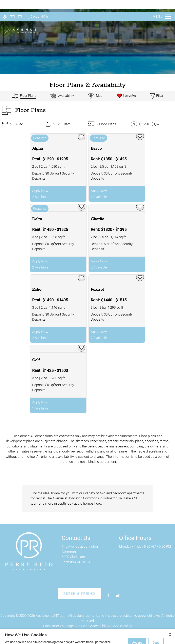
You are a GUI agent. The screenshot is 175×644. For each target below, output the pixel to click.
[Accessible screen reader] (5, 5)
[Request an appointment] (20, 5)
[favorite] (81, 136)
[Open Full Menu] (162, 5)
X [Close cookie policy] (170, 622)
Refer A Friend (79, 594)
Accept (137, 630)
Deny (156, 630)
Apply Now (40, 191)
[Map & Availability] (95, 96)
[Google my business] (118, 597)
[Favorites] (126, 96)
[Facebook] (108, 597)
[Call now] (37, 5)
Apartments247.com (51, 616)
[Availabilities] (62, 96)
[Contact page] (12, 5)
